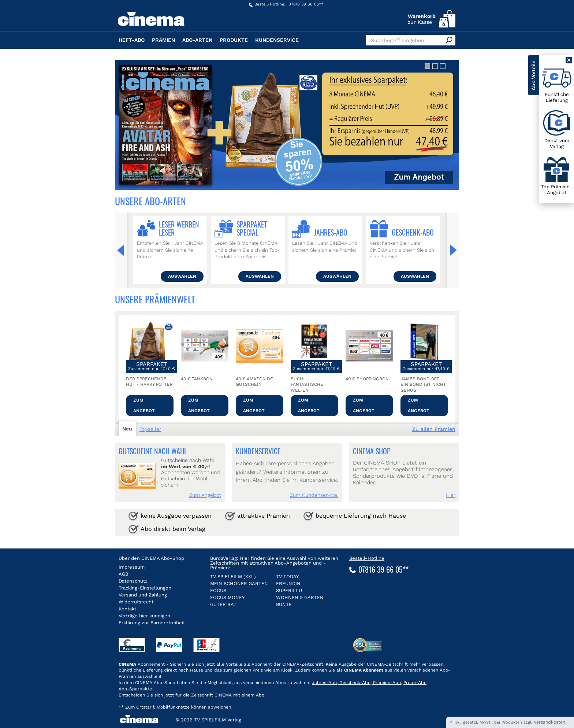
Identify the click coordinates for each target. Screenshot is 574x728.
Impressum (132, 567)
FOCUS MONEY (227, 597)
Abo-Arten (197, 40)
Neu (127, 429)
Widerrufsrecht (136, 602)
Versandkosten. (550, 722)
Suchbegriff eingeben (398, 40)
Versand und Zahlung (143, 595)
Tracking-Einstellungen (145, 588)
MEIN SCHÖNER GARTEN (239, 583)
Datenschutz (133, 581)
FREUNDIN (288, 583)
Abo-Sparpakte (135, 689)
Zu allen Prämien (434, 429)
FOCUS (218, 590)
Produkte (234, 40)
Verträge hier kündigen (144, 616)
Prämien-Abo (386, 683)
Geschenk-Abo (354, 683)
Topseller (150, 429)
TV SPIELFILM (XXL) (233, 577)
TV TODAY (287, 577)
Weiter (451, 250)
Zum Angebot (144, 405)
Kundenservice (277, 40)
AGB (123, 574)
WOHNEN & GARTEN (300, 597)
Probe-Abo (415, 683)
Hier (451, 495)
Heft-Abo (132, 40)
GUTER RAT (223, 604)
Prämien (163, 40)
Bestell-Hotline (367, 558)
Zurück (123, 250)
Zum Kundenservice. (314, 495)
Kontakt (127, 609)
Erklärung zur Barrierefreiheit (152, 623)
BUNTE (284, 604)
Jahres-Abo (324, 683)
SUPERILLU (289, 590)
